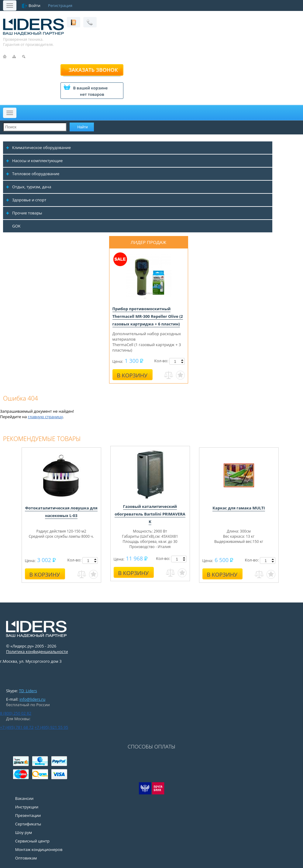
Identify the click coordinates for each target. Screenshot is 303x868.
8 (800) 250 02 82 (16, 713)
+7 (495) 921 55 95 (51, 727)
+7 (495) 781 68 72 (17, 727)
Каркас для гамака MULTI (239, 508)
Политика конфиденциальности (37, 651)
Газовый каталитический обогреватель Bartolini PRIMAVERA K (150, 514)
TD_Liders (28, 691)
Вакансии (24, 798)
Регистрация (60, 5)
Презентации (28, 815)
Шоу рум (24, 832)
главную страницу (45, 417)
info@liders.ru (32, 699)
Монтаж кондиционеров (39, 849)
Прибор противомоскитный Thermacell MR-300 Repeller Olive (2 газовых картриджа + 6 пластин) (148, 316)
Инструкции (27, 807)
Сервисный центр (32, 841)
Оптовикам (26, 858)
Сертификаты (28, 824)
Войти (34, 5)
